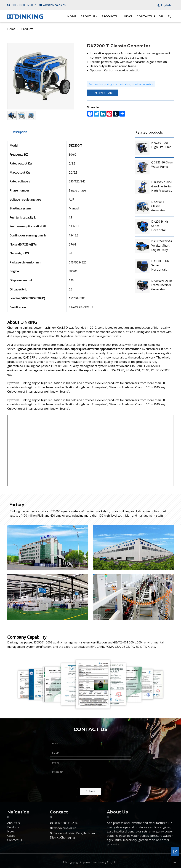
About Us (14, 823)
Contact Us (15, 840)
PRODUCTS (110, 16)
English (165, 5)
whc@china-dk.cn (53, 5)
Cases (11, 836)
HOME (72, 16)
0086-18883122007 (22, 5)
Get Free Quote (103, 93)
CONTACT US (146, 16)
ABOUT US (88, 16)
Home (11, 29)
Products (27, 29)
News (11, 831)
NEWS (128, 16)
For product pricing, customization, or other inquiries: (121, 84)
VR (161, 16)
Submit (91, 791)
